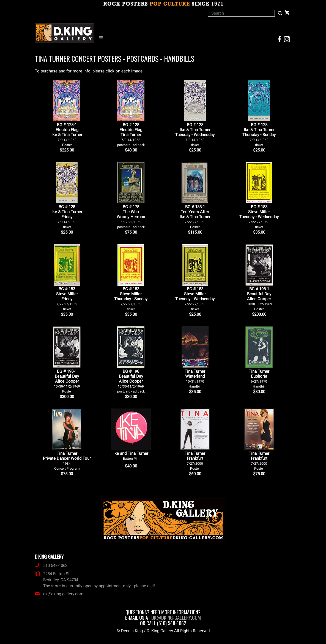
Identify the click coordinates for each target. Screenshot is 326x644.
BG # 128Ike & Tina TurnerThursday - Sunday (259, 135)
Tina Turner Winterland (195, 379)
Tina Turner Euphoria (259, 379)
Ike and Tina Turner (131, 456)
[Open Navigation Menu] (102, 38)
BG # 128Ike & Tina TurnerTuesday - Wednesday (195, 135)
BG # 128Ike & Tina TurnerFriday (67, 217)
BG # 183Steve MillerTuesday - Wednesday (259, 217)
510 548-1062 (51, 565)
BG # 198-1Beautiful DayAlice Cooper (259, 299)
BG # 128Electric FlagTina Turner (131, 135)
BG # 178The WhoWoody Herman (131, 217)
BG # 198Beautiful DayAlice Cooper (131, 381)
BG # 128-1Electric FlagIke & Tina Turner (67, 135)
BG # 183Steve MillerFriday (67, 299)
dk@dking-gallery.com (59, 594)
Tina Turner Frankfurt (195, 461)
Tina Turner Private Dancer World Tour (67, 461)
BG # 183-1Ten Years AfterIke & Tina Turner (195, 217)
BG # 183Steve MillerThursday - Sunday (131, 299)
